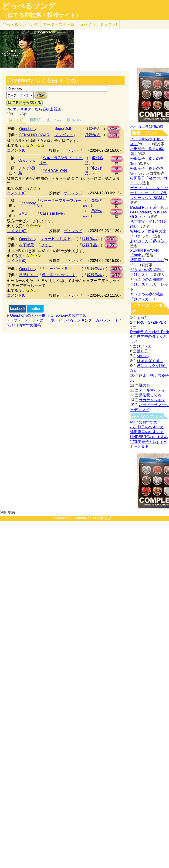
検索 (41, 95)
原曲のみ (74, 120)
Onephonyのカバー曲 (28, 315)
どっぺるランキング (75, 320)
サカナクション (152, 400)
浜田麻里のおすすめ (147, 432)
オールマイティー (154, 390)
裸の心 (145, 385)
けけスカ (144, 346)
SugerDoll (63, 129)
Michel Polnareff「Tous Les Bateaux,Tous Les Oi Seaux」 (149, 212)
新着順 (35, 120)
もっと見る (139, 447)
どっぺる (20, 25)
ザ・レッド (73, 150)
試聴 (114, 129)
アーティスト (59, 25)
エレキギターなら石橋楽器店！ (39, 109)
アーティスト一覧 (40, 320)
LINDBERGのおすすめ (149, 437)
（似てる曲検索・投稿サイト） (42, 15)
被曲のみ (54, 120)
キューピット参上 (57, 269)
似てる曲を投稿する (24, 103)
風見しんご (28, 275)
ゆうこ (46, 245)
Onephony (28, 129)
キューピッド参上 (55, 239)
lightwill (79, 518)
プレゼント (64, 135)
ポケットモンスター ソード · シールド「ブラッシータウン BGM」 (149, 193)
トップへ (14, 320)
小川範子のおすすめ (147, 427)
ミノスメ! (109, 25)
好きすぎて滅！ (150, 361)
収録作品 (92, 129)
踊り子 (142, 351)
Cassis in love (52, 213)
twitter (35, 309)
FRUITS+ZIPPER (151, 322)
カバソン (87, 25)
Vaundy (143, 356)
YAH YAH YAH (55, 171)
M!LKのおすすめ (144, 422)
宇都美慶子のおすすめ (149, 442)
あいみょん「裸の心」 (149, 241)
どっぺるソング (29, 6)
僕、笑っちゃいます (59, 275)
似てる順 (16, 120)
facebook (18, 309)
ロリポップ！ (104, 518)
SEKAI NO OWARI (35, 135)
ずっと (142, 317)
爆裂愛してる (150, 395)
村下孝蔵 (27, 245)
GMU (23, 213)
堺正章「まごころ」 (147, 260)
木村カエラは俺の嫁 (147, 127)
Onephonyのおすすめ (69, 315)
